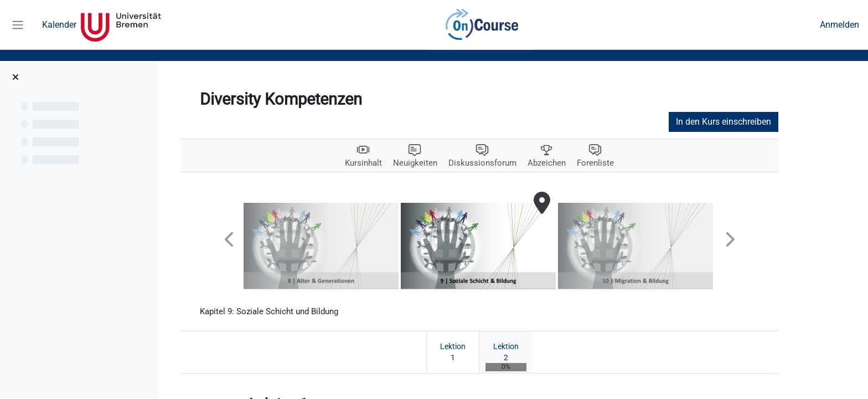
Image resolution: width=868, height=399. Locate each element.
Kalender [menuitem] (59, 25)
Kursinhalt (393, 163)
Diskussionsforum (517, 163)
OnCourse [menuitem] (482, 25)
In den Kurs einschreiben (757, 122)
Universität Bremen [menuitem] (121, 25)
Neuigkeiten (447, 163)
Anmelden (839, 25)
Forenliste (634, 163)
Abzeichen (584, 163)
